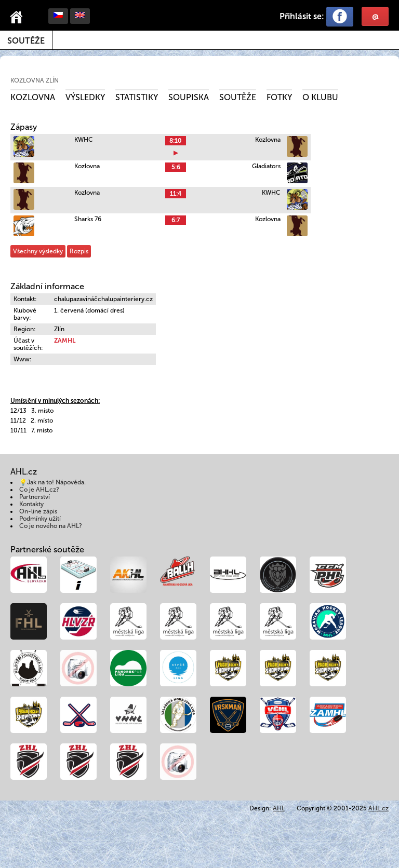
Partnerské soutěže (47, 550)
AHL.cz (378, 808)
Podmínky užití (40, 519)
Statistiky (137, 97)
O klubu (320, 97)
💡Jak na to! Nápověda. (52, 482)
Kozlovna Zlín (35, 80)
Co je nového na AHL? (51, 526)
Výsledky (85, 97)
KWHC (84, 140)
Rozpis (79, 251)
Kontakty (31, 504)
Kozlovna (33, 97)
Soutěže (26, 41)
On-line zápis (38, 511)
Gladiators (266, 166)
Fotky (279, 97)
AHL (279, 808)
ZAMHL (65, 341)
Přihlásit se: (302, 16)
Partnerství (35, 497)
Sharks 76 (88, 219)
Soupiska (189, 97)
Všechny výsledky (38, 251)
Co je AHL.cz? (39, 490)
